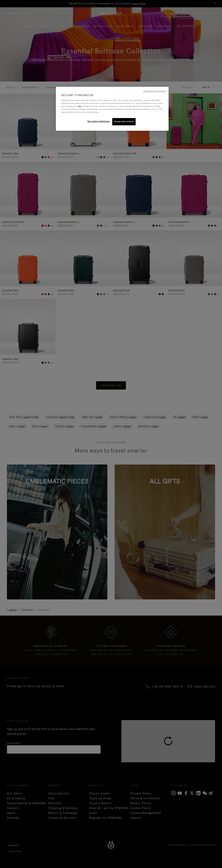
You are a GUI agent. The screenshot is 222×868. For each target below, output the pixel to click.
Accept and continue (124, 122)
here (80, 106)
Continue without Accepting (155, 91)
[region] (112, 109)
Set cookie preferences (99, 121)
